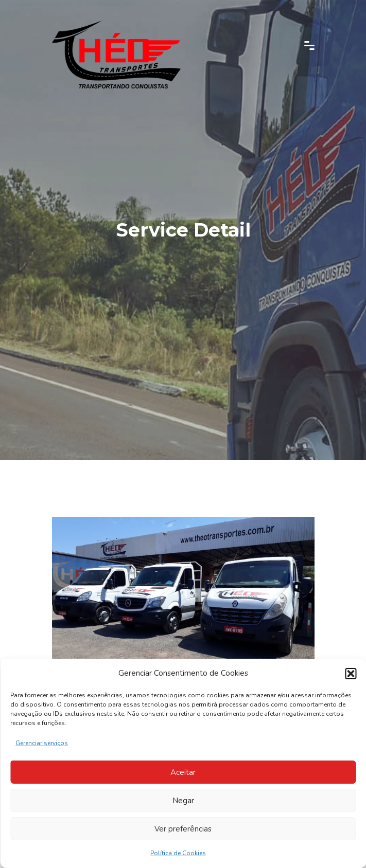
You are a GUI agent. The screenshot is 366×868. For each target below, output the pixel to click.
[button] (351, 674)
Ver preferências (183, 829)
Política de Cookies (178, 853)
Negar (183, 801)
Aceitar (183, 772)
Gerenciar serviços (42, 743)
